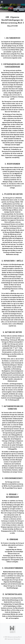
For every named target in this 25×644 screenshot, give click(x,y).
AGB (6, 639)
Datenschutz (17, 639)
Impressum (10, 639)
